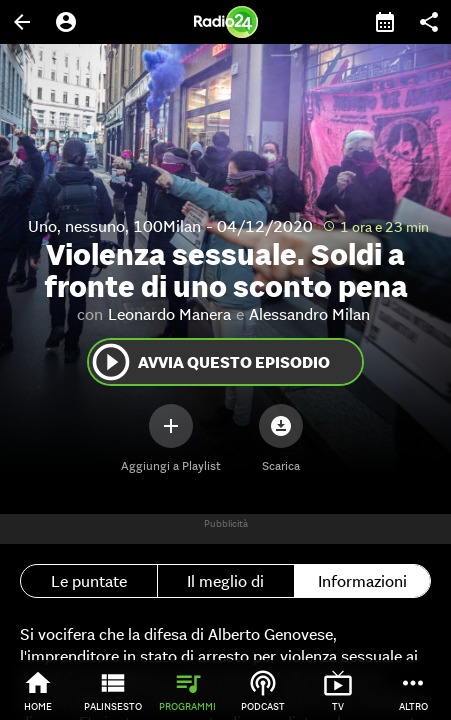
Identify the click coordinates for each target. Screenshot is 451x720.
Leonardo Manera (169, 314)
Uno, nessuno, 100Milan (114, 226)
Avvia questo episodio (209, 362)
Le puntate (89, 581)
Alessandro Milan (309, 314)
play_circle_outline (111, 362)
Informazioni (362, 581)
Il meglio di (225, 581)
